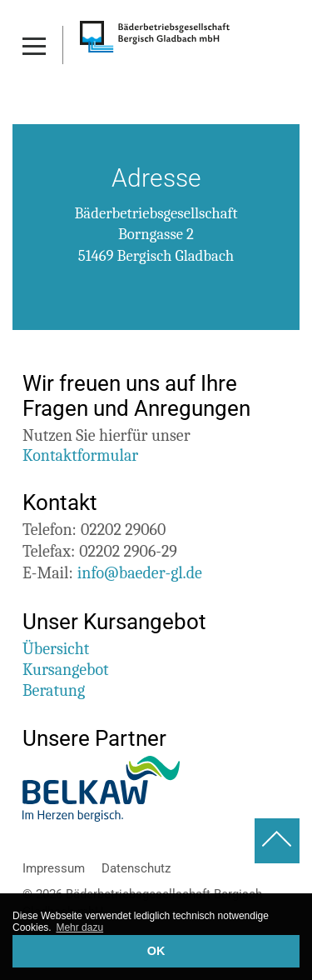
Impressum (54, 868)
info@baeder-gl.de (140, 573)
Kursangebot (66, 670)
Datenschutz (136, 868)
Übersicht (56, 649)
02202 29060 (123, 530)
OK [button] (156, 951)
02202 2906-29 (128, 551)
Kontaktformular (80, 455)
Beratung (54, 690)
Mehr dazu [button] (79, 927)
